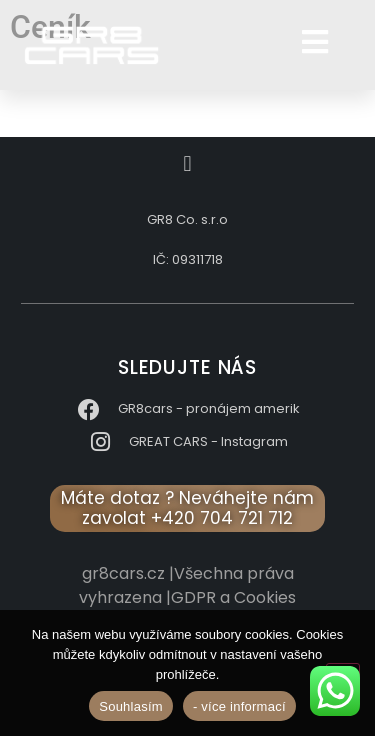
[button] (187, 163)
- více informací (239, 706)
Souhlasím (131, 706)
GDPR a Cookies (233, 597)
